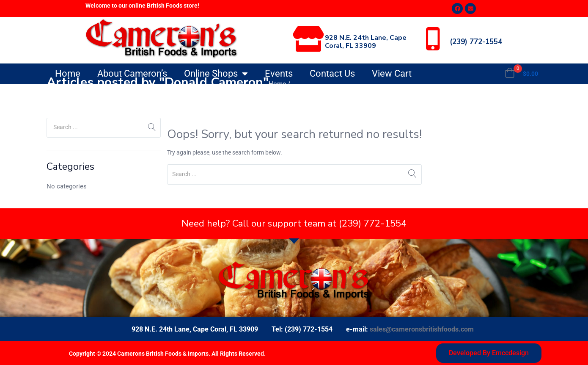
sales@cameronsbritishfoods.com (422, 329)
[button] (521, 74)
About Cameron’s (132, 73)
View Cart (392, 73)
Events (279, 73)
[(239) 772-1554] (433, 39)
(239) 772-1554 (476, 42)
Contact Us (332, 73)
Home (68, 73)
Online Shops (216, 74)
